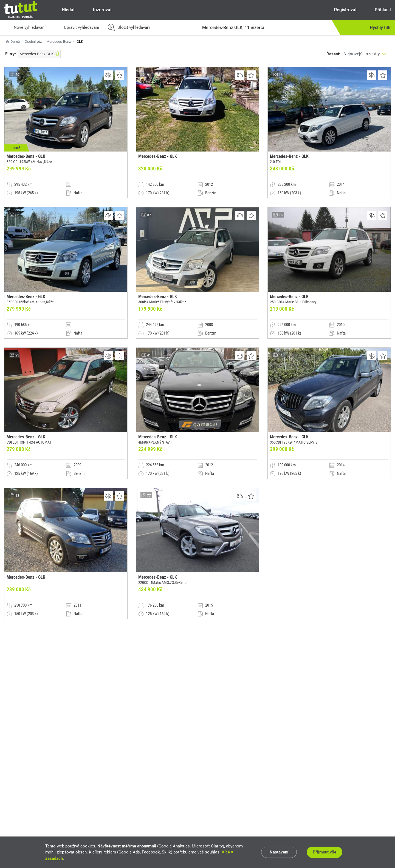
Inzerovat (97, 10)
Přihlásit (378, 10)
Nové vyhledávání (25, 28)
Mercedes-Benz (59, 42)
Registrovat (340, 10)
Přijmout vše (325, 852)
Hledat (64, 10)
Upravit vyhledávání (77, 28)
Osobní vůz (33, 42)
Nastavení (279, 852)
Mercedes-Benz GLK (39, 54)
